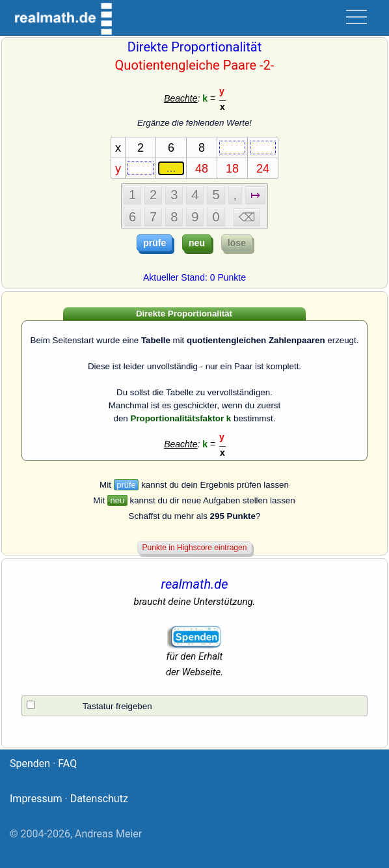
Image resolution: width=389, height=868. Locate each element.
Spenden (30, 763)
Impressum (36, 799)
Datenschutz (99, 799)
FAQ (67, 763)
